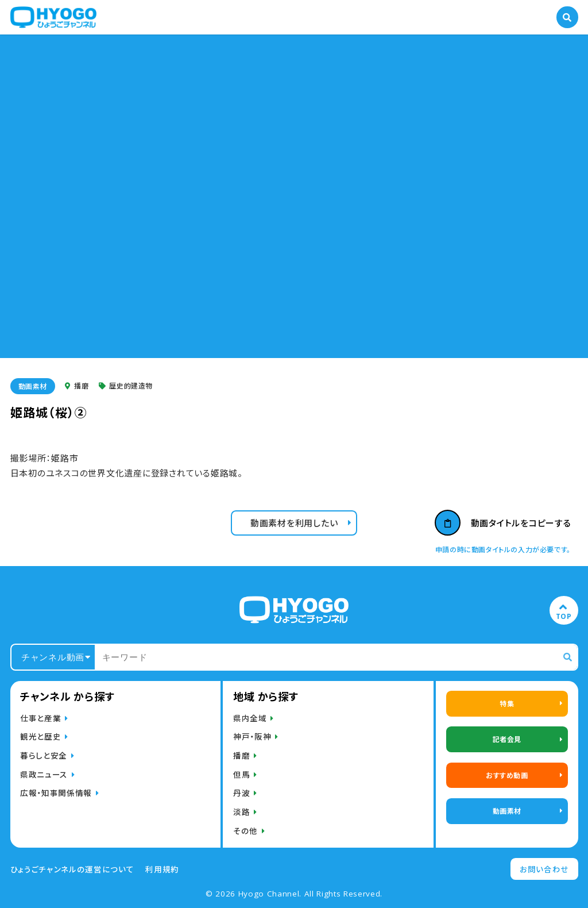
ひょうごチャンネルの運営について (72, 869)
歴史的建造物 (126, 386)
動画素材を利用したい (294, 523)
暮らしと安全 (44, 755)
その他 (245, 830)
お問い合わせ (544, 869)
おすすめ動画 (507, 775)
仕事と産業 (40, 718)
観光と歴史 (40, 736)
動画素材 (33, 386)
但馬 (241, 774)
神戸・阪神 (252, 736)
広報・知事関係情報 (56, 792)
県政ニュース (44, 774)
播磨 (77, 386)
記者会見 (507, 739)
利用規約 (162, 869)
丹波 (241, 792)
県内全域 (250, 718)
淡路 (241, 811)
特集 (507, 703)
